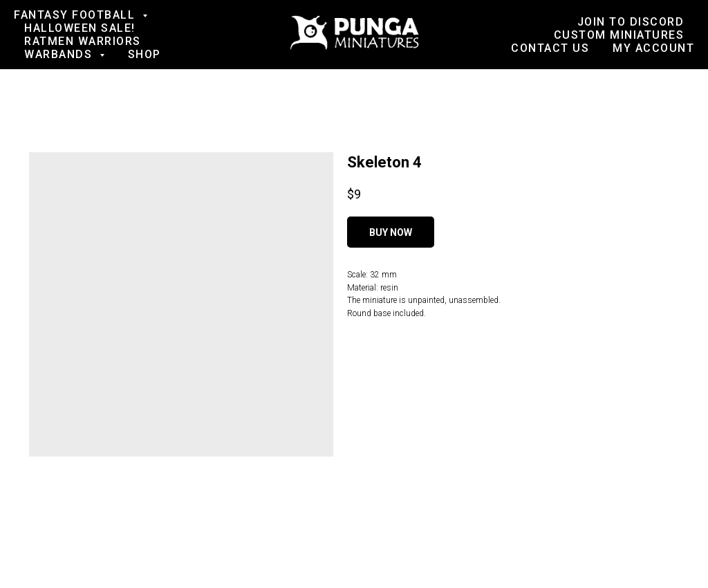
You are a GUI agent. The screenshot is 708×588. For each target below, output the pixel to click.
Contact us (550, 48)
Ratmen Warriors (83, 41)
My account (653, 48)
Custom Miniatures (619, 35)
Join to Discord (631, 22)
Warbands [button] (60, 54)
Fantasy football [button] (76, 15)
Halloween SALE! (80, 28)
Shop (145, 54)
